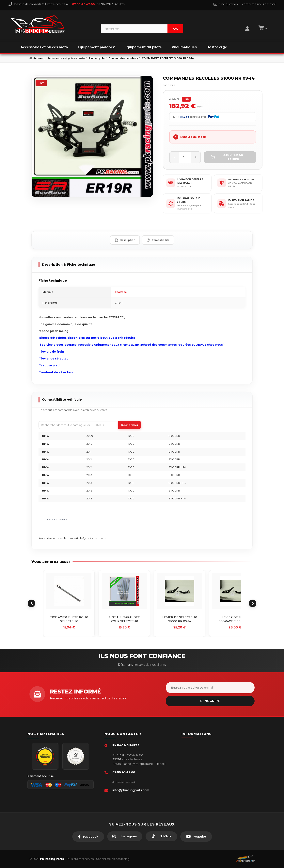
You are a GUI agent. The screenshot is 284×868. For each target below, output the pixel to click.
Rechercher (130, 425)
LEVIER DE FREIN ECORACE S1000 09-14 (235, 619)
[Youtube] (196, 837)
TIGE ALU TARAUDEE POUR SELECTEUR (124, 619)
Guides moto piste (201, 786)
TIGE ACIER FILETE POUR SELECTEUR (69, 619)
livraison (194, 756)
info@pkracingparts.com (131, 790)
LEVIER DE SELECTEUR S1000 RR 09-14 (180, 619)
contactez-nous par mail (259, 4)
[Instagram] (125, 836)
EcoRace (121, 292)
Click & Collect (198, 780)
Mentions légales (200, 762)
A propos (195, 774)
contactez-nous (95, 538)
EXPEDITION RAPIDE (241, 200)
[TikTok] (161, 836)
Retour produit (199, 768)
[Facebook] (88, 837)
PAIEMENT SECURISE (241, 179)
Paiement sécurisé (201, 744)
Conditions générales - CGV (207, 750)
